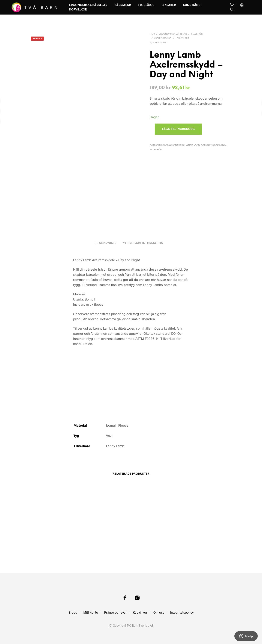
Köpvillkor (78, 10)
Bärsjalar (123, 5)
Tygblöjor (146, 5)
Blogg (73, 612)
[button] (233, 5)
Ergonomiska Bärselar (88, 5)
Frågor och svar (115, 612)
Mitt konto (91, 612)
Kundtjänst (192, 5)
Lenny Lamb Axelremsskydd (203, 145)
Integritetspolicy (182, 612)
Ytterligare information (143, 243)
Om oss (159, 612)
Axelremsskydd (163, 38)
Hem (152, 34)
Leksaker (169, 5)
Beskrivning (106, 243)
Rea (224, 145)
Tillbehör (197, 34)
